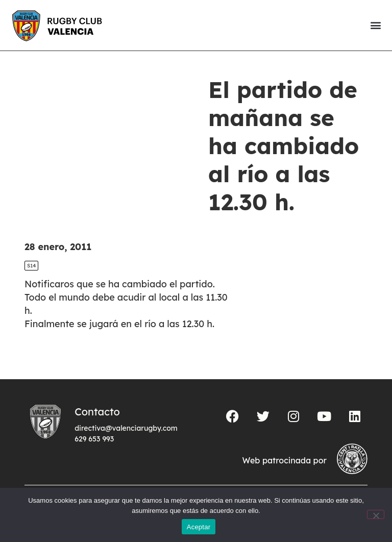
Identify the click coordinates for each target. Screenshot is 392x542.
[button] (375, 25)
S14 (31, 266)
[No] (376, 514)
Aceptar (199, 527)
